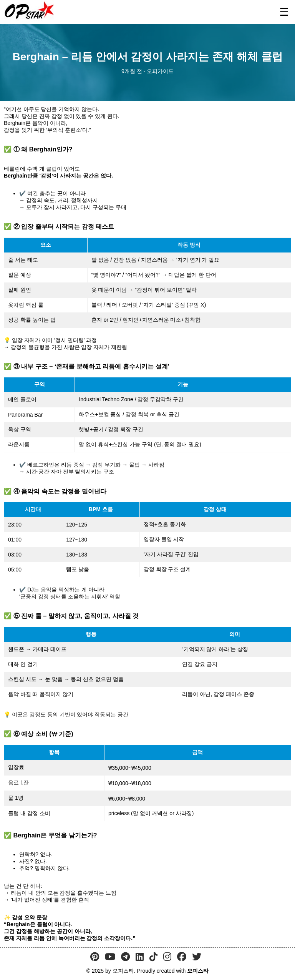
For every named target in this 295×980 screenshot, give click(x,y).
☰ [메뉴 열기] (284, 12)
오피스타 (198, 971)
